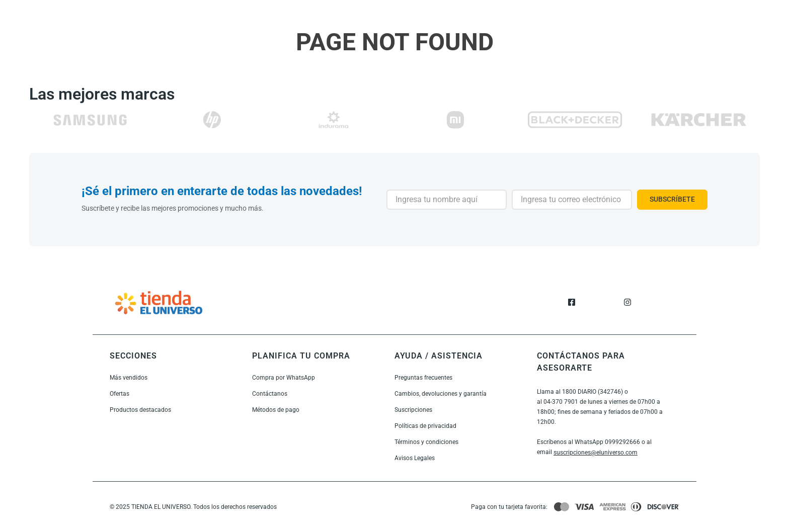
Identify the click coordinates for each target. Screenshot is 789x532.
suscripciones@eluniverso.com (596, 453)
